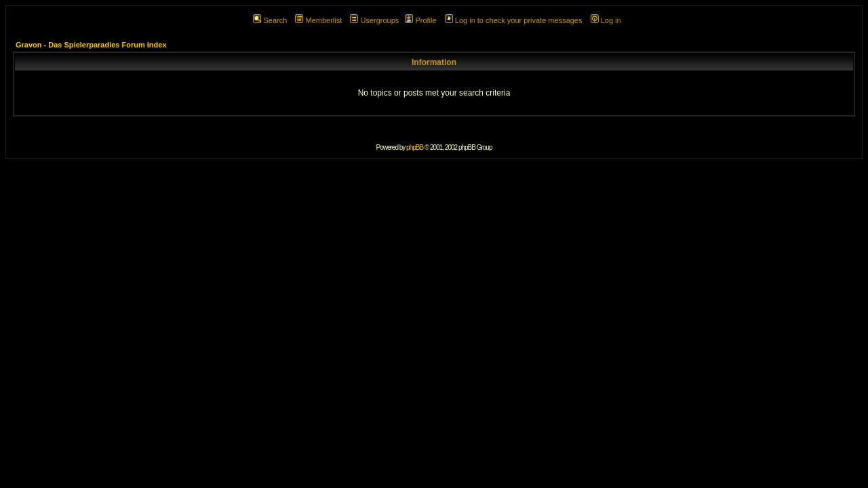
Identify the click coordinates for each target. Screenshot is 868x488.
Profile (420, 20)
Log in (606, 20)
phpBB (415, 147)
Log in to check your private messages (514, 20)
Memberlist (318, 20)
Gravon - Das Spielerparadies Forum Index (91, 45)
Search (270, 20)
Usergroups (374, 20)
